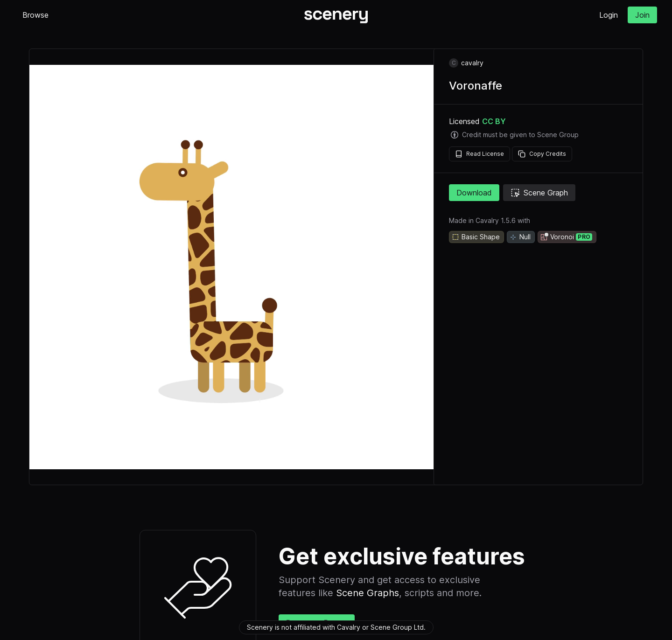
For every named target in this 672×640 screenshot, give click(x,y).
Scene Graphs (367, 593)
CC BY (494, 121)
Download (474, 193)
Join (642, 15)
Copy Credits (542, 154)
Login (609, 15)
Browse (35, 15)
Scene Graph (539, 193)
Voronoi (566, 237)
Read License (479, 154)
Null (520, 237)
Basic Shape (476, 237)
